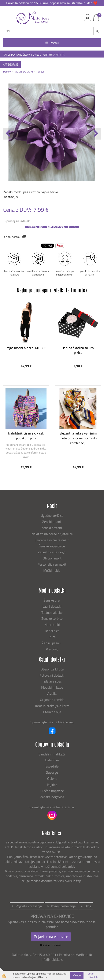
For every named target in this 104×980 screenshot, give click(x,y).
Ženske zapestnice (52, 546)
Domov (7, 72)
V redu (77, 975)
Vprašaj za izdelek (17, 221)
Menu (52, 43)
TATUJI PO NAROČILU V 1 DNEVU (22, 55)
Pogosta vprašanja (29, 906)
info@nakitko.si (52, 959)
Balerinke (52, 760)
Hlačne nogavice (52, 791)
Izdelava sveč (52, 681)
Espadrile (52, 766)
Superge (52, 772)
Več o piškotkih (93, 975)
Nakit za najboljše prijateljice (52, 534)
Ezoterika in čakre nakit (52, 540)
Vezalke (52, 694)
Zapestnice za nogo (52, 552)
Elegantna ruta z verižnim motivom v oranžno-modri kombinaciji (78, 438)
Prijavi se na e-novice (51, 937)
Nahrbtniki (52, 625)
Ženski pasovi (52, 643)
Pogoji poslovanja (63, 906)
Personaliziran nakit (52, 564)
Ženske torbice (52, 618)
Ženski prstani (52, 528)
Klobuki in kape (52, 687)
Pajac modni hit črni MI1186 (26, 348)
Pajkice (52, 785)
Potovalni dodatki (52, 675)
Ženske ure (52, 600)
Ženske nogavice (52, 797)
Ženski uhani (52, 522)
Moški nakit (52, 570)
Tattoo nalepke (52, 613)
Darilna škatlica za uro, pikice (78, 350)
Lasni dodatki (52, 606)
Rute (52, 637)
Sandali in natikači (52, 754)
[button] (95, 134)
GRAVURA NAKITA (54, 55)
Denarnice (52, 631)
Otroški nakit (52, 558)
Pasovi (40, 72)
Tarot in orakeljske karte (52, 706)
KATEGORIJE (10, 64)
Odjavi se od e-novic (51, 945)
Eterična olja (52, 712)
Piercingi (52, 649)
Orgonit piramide (52, 700)
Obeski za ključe (52, 669)
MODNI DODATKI (24, 72)
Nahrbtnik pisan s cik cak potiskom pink (26, 436)
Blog (88, 906)
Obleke (52, 779)
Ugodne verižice (52, 515)
